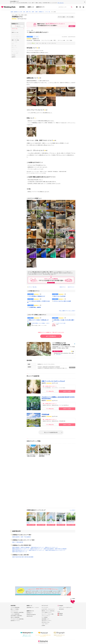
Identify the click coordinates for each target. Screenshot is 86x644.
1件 (26, 19)
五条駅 (13, 557)
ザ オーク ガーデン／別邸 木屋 (31, 522)
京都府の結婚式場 (16, 537)
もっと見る (73, 510)
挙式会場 (29, 40)
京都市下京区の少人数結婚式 (61, 549)
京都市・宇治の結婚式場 (26, 537)
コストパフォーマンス (47, 40)
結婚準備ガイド (30, 613)
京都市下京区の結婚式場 (49, 549)
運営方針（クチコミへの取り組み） (48, 611)
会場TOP (14, 57)
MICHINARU (61, 609)
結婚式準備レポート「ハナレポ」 (33, 608)
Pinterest (61, 613)
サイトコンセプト (45, 608)
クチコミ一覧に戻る (32, 287)
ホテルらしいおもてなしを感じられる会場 (62, 301)
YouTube (61, 615)
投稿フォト (15, 32)
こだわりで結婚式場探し (15, 614)
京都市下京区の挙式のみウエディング (20, 550)
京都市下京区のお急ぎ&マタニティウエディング (55, 550)
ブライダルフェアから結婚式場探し (17, 619)
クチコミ (15, 29)
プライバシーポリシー (46, 616)
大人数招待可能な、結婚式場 (35, 307)
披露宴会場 (37, 40)
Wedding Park (43, 641)
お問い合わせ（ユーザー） (47, 621)
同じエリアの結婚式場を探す (51, 432)
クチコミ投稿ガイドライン (47, 612)
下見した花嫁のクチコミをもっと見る (67, 311)
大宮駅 (25, 557)
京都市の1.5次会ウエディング (36, 549)
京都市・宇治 (18, 15)
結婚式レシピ (31, 7)
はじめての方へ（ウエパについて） (48, 609)
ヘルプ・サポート (45, 624)
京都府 (22, 15)
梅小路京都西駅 (30, 557)
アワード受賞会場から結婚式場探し (17, 612)
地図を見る (72, 367)
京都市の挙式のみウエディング (37, 547)
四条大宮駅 (21, 557)
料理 (55, 40)
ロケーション (61, 40)
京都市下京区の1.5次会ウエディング (19, 552)
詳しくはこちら (61, 3)
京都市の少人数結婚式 (25, 547)
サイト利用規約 (45, 617)
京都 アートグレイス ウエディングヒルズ (53, 381)
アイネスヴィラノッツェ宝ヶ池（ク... (61, 522)
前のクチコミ (63, 287)
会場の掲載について (45, 619)
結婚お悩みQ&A (30, 616)
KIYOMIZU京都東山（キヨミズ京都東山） (39, 323)
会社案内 (43, 625)
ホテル (13, 15)
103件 (22, 19)
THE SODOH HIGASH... (70, 522)
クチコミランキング (14, 611)
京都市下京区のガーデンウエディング (36, 550)
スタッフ (69, 40)
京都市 (25, 15)
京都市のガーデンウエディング (51, 547)
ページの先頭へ (73, 601)
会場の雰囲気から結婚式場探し (17, 616)
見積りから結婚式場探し (15, 617)
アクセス (14, 55)
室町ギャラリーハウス (41, 522)
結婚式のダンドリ (40, 7)
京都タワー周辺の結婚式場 (18, 542)
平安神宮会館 (45, 414)
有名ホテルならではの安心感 (59, 296)
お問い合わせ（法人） (46, 622)
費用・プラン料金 (15, 40)
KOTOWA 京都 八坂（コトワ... (50, 522)
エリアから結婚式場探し (15, 608)
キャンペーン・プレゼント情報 (48, 614)
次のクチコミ (71, 287)
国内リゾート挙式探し (15, 609)
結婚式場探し (22, 7)
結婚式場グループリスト (15, 621)
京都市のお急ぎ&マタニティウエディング (21, 549)
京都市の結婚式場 (16, 547)
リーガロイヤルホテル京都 (61, 323)
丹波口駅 (17, 557)
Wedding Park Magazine (31, 615)
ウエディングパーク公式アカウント (66, 608)
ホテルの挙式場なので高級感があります (37, 296)
